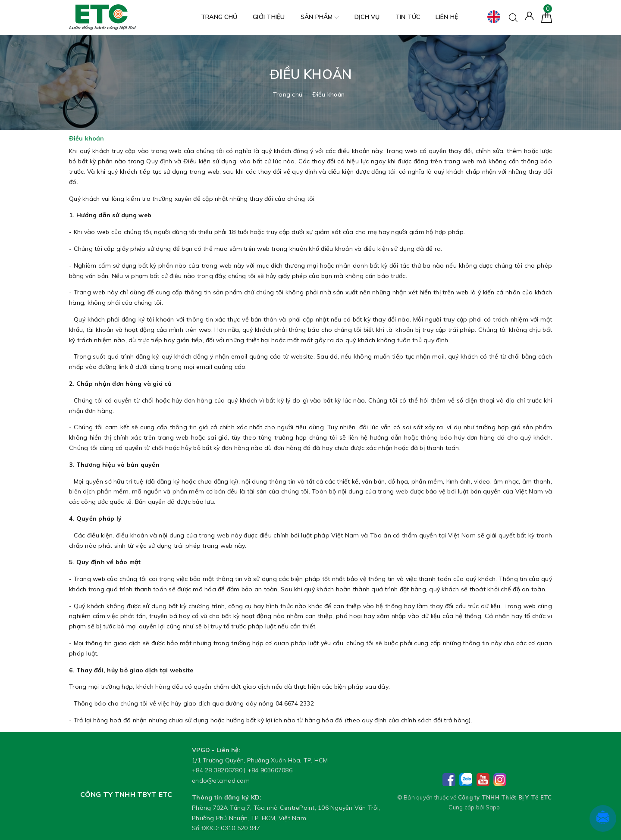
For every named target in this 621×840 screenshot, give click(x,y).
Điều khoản (86, 138)
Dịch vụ (367, 17)
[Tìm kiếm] (513, 17)
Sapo (493, 807)
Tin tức (408, 17)
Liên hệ (447, 17)
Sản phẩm (320, 17)
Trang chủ (219, 17)
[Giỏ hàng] (547, 17)
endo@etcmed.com (221, 781)
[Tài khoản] (529, 16)
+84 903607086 (270, 770)
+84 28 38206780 (217, 770)
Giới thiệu (269, 17)
